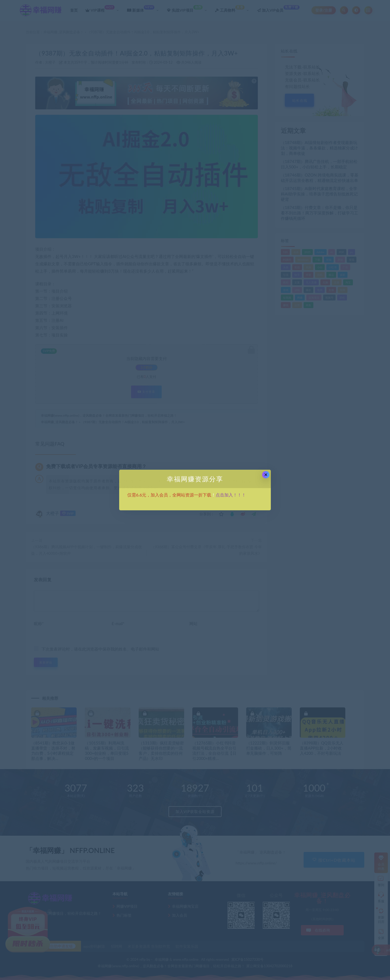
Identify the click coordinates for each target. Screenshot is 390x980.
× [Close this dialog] (266, 475)
